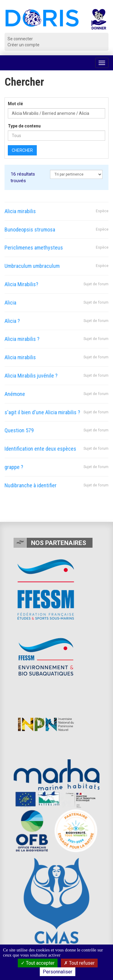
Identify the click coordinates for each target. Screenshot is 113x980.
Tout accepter (38, 963)
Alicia (10, 303)
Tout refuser (79, 963)
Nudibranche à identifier (31, 485)
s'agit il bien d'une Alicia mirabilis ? (42, 412)
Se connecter (20, 39)
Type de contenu (24, 126)
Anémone (15, 394)
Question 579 (19, 430)
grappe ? (14, 467)
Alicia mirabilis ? (22, 339)
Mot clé (15, 104)
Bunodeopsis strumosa (30, 230)
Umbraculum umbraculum (32, 266)
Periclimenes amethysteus (34, 248)
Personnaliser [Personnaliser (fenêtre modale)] (58, 972)
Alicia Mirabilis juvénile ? (31, 376)
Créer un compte (24, 45)
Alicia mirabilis (20, 211)
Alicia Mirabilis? (21, 284)
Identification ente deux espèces (40, 449)
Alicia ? (12, 321)
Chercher (22, 150)
